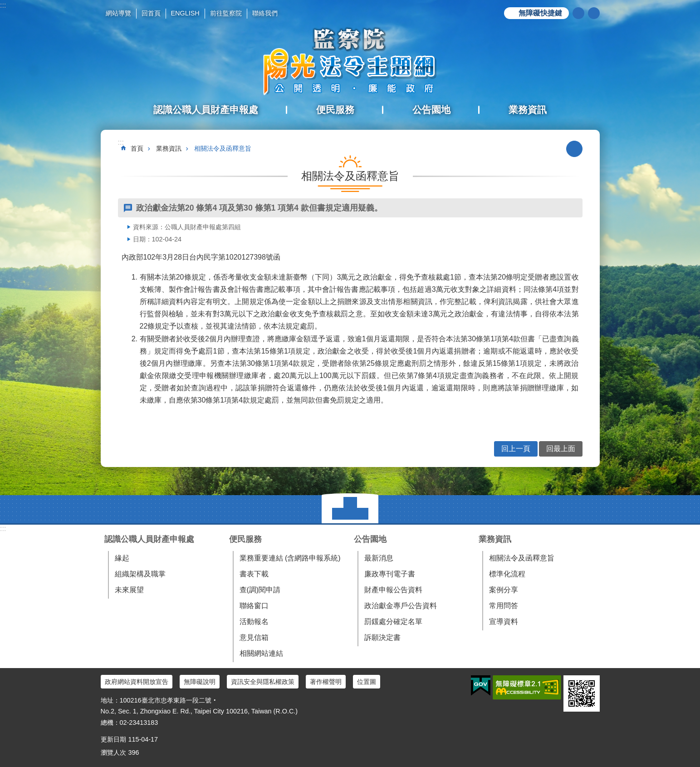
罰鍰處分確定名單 (393, 622)
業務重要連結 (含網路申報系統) (290, 558)
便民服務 (245, 539)
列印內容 (574, 149)
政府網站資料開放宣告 (137, 682)
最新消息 (379, 558)
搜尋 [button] (578, 13)
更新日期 (113, 739)
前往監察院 (226, 13)
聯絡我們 (265, 13)
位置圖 (367, 682)
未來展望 (129, 590)
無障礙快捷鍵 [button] (540, 13)
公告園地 (370, 539)
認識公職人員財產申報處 (149, 539)
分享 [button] (594, 13)
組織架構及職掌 (140, 574)
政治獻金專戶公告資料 (401, 606)
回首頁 (151, 13)
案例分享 (504, 590)
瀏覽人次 (113, 752)
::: (3, 5)
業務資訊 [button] (528, 110)
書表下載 (254, 574)
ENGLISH (185, 13)
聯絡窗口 (254, 606)
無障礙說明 (200, 682)
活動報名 (254, 622)
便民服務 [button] (335, 110)
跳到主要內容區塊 (5, 5)
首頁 (137, 148)
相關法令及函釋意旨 (223, 148)
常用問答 (504, 606)
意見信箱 (254, 637)
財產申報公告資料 (393, 590)
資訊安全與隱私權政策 (263, 682)
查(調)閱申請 (260, 590)
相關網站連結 (261, 653)
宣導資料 (504, 622)
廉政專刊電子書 (390, 574)
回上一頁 (516, 449)
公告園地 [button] (431, 110)
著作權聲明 (326, 682)
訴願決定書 (382, 637)
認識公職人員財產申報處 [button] (206, 110)
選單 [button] (350, 509)
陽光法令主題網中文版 (350, 61)
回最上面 (561, 449)
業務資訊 (169, 148)
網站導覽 (118, 13)
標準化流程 (507, 574)
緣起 (122, 558)
